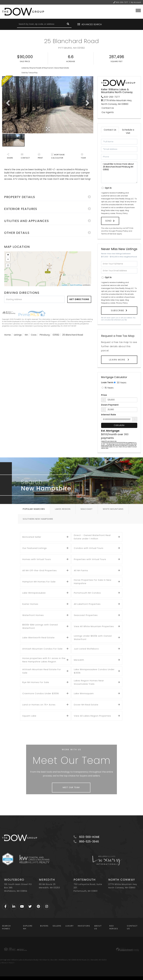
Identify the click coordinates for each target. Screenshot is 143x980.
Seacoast (87, 509)
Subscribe (118, 310)
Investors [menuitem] (84, 926)
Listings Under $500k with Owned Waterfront (93, 638)
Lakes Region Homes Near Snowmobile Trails (89, 682)
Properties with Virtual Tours (90, 559)
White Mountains (113, 509)
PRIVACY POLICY (8, 963)
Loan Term (107, 382)
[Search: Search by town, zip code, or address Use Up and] (41, 24)
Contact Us (108, 108)
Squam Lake (29, 716)
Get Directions (79, 299)
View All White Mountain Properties (94, 626)
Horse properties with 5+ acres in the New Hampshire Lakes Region (44, 660)
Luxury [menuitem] (70, 926)
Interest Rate (109, 415)
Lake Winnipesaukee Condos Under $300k (94, 671)
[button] (68, 24)
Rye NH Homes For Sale (36, 682)
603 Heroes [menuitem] (114, 927)
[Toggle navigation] (138, 10)
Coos (34, 335)
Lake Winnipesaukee (34, 593)
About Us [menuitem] (98, 927)
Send (109, 221)
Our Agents (108, 112)
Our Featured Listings (35, 548)
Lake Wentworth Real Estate (38, 638)
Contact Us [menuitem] (132, 927)
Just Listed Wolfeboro (86, 649)
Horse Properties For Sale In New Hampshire (93, 582)
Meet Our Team (71, 787)
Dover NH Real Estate (86, 705)
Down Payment (110, 405)
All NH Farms (81, 570)
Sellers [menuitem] (57, 926)
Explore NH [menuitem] (28, 927)
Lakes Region (63, 509)
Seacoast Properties (86, 615)
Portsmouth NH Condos (87, 593)
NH (26, 335)
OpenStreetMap (76, 285)
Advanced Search (92, 24)
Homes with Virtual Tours (37, 559)
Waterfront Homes (33, 615)
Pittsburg (45, 335)
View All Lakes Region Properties (92, 716)
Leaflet (64, 285)
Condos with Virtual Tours (89, 548)
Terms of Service (109, 234)
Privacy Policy (122, 213)
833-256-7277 (122, 2)
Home (7, 335)
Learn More (118, 360)
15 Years (108, 388)
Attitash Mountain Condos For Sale (42, 649)
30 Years (120, 383)
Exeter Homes (30, 604)
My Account (136, 2)
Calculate (119, 425)
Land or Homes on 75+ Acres (39, 705)
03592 (56, 335)
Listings (18, 335)
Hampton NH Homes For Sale (39, 582)
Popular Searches (34, 509)
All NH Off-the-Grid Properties (40, 570)
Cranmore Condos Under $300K (41, 693)
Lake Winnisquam (84, 693)
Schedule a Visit (128, 131)
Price (104, 395)
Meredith (79, 660)
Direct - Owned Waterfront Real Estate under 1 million (92, 537)
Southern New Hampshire (38, 519)
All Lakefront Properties (87, 604)
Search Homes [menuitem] (6, 927)
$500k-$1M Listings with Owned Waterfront (40, 626)
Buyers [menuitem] (44, 926)
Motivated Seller (32, 537)
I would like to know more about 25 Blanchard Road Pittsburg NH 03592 (119, 172)
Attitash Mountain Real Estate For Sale (42, 671)
